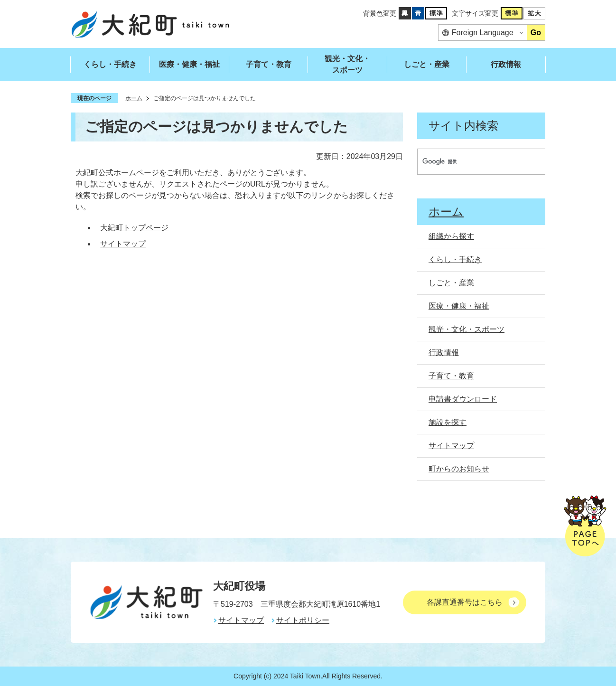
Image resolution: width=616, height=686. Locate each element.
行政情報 (506, 64)
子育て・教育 (269, 64)
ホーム (134, 98)
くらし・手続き (110, 64)
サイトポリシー (303, 620)
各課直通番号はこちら (465, 602)
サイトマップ (123, 244)
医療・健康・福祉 (189, 64)
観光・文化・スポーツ (347, 64)
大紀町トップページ (134, 228)
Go (536, 33)
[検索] (472, 162)
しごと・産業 (427, 64)
